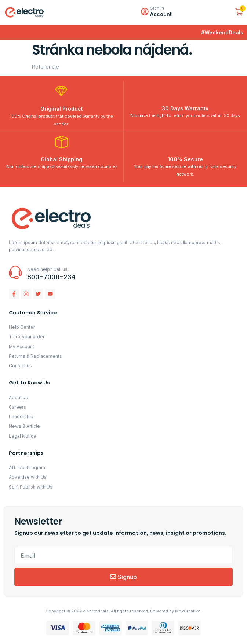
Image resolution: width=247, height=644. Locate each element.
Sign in (157, 8)
